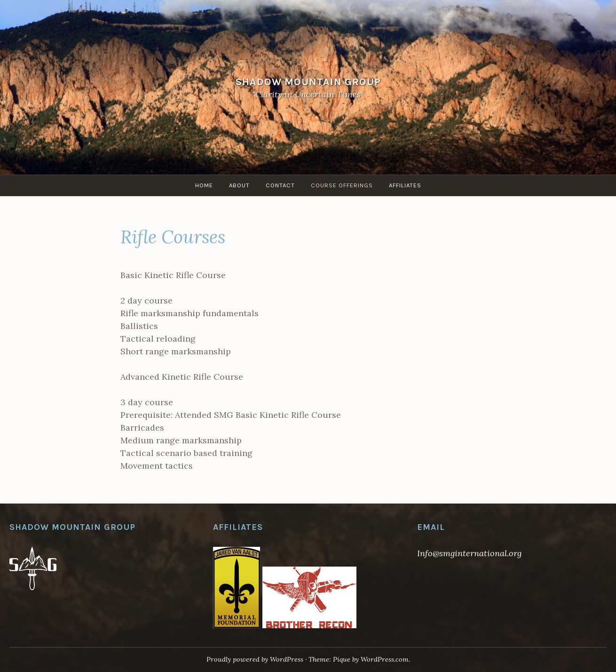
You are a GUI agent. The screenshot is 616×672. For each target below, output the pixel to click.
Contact (280, 185)
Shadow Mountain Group (308, 81)
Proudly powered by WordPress (255, 659)
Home (204, 185)
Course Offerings (342, 185)
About (239, 185)
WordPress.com (385, 659)
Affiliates (405, 185)
